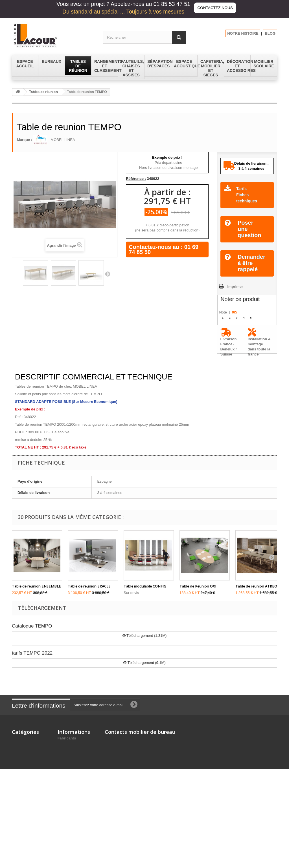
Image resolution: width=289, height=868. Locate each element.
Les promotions (71, 815)
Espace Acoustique (29, 780)
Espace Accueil (25, 773)
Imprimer (235, 287)
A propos (66, 768)
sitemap (64, 823)
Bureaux (19, 741)
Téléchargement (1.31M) (145, 636)
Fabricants (67, 830)
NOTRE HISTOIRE (243, 33)
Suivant (108, 274)
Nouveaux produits (74, 741)
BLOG (270, 33)
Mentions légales (72, 748)
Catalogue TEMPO (32, 626)
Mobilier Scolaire (27, 800)
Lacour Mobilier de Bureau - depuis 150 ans (75, 780)
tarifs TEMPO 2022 (32, 653)
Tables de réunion (43, 92)
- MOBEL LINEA (54, 140)
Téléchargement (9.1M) (144, 663)
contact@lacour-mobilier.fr (150, 764)
